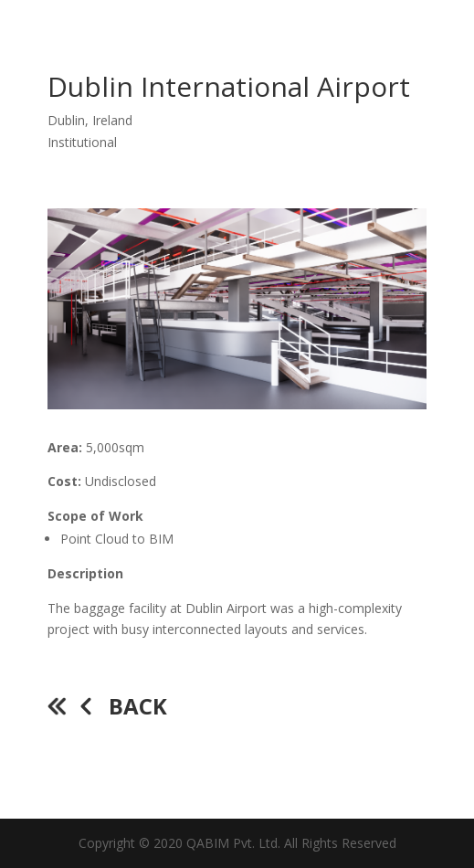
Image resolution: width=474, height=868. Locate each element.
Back (138, 706)
